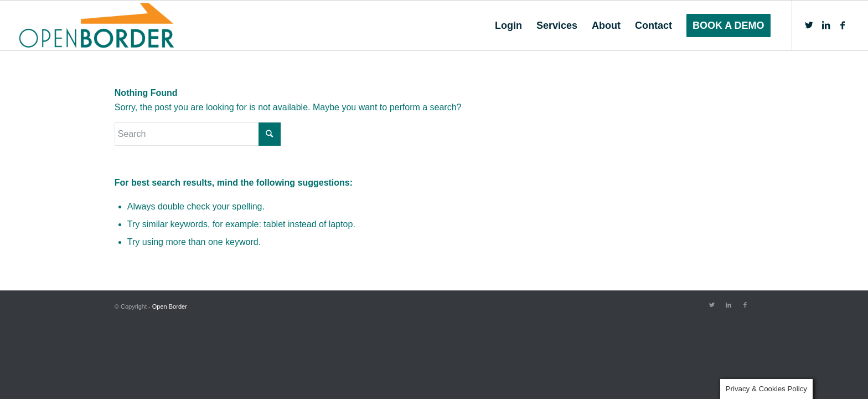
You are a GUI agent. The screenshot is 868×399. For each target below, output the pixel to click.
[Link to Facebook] (843, 25)
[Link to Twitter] (809, 25)
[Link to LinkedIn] (826, 25)
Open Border (170, 306)
